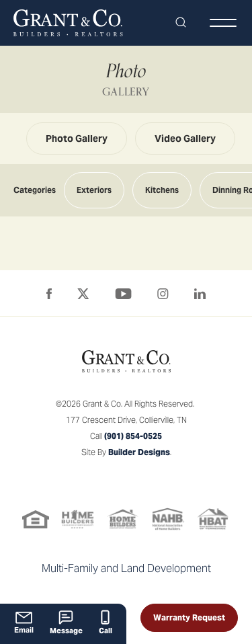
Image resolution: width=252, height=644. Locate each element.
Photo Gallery (77, 138)
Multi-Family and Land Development (126, 568)
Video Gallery (185, 138)
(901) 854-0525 (133, 436)
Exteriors (94, 190)
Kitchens (162, 190)
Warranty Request (189, 617)
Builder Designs (139, 452)
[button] (181, 23)
